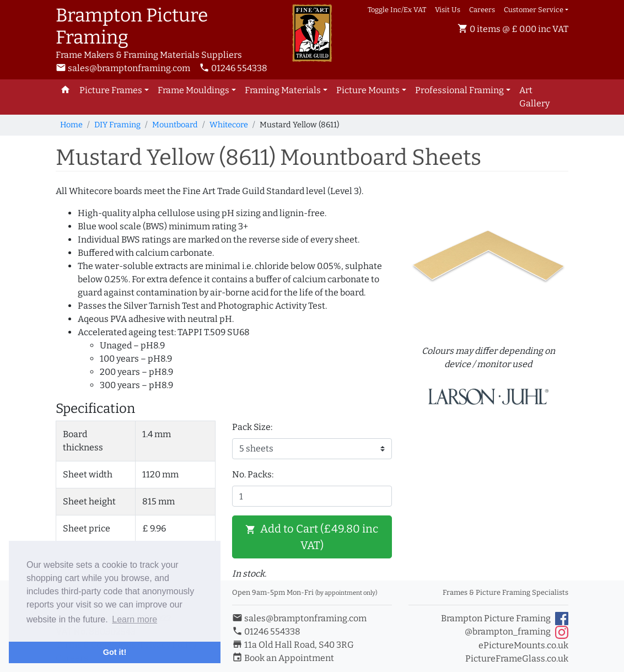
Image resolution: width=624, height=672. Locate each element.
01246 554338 (233, 68)
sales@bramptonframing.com (123, 68)
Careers (482, 10)
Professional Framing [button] (459, 90)
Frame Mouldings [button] (193, 90)
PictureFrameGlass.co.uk (517, 658)
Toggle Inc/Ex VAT (397, 10)
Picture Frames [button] (111, 90)
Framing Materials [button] (283, 90)
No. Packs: (253, 474)
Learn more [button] (135, 619)
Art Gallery (534, 97)
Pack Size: (252, 427)
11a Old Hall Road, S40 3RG (293, 645)
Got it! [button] (115, 652)
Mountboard (175, 125)
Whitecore (229, 125)
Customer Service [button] (534, 10)
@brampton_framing (517, 632)
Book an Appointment (283, 658)
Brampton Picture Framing (505, 619)
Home (71, 125)
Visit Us (448, 10)
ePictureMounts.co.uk (523, 645)
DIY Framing (117, 125)
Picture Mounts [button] (368, 90)
